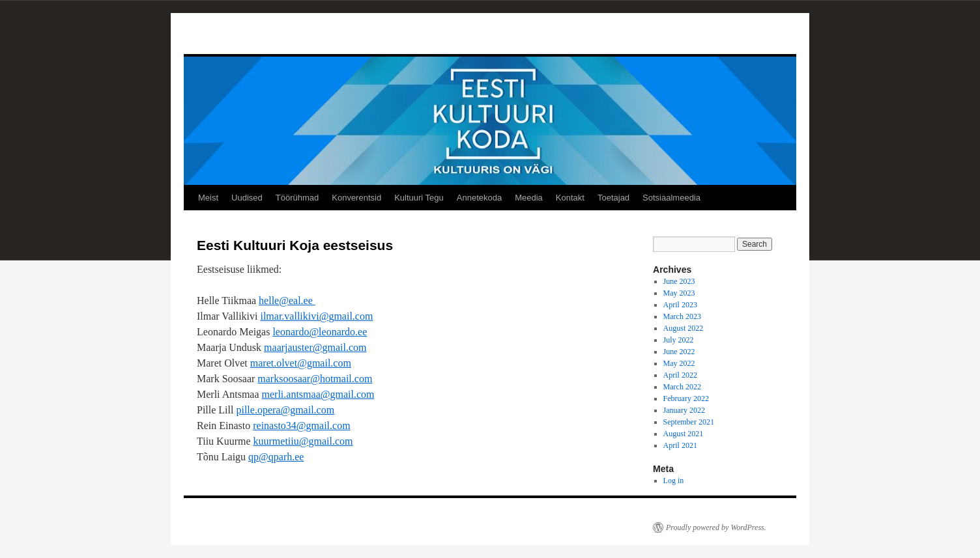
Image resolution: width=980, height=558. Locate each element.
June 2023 (679, 281)
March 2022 (682, 387)
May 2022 (679, 363)
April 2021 (680, 445)
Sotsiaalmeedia (671, 198)
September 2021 (689, 422)
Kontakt (570, 198)
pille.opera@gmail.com (285, 410)
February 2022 (686, 398)
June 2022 (679, 352)
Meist (208, 198)
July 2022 (679, 340)
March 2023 (682, 316)
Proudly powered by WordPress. (716, 527)
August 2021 (684, 434)
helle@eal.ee (287, 300)
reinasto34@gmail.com (301, 425)
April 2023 (680, 305)
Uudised (247, 198)
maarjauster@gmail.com (315, 347)
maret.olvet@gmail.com (301, 363)
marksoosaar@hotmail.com (315, 379)
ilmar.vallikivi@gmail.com (316, 316)
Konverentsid (356, 198)
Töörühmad (297, 198)
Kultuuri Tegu (419, 198)
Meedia (529, 198)
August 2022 (684, 328)
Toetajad (613, 198)
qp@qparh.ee (276, 457)
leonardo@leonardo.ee (320, 332)
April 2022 (680, 375)
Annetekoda (479, 198)
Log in (674, 481)
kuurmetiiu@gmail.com (303, 441)
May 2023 (679, 293)
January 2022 (684, 410)
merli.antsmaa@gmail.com (318, 394)
